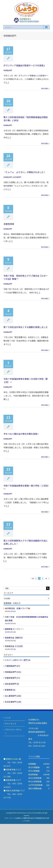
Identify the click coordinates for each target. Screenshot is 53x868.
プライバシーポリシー (13, 731)
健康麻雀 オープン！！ (14, 629)
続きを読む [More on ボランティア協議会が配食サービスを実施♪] (45, 88)
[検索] (48, 588)
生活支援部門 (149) (13, 702)
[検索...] (25, 588)
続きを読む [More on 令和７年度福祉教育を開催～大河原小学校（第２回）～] (45, 405)
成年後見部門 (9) (12, 684)
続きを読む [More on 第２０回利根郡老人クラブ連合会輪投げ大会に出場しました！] (45, 567)
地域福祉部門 (8, 70)
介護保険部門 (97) (13, 666)
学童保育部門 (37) (13, 678)
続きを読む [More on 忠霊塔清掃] (45, 247)
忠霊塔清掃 (9, 224)
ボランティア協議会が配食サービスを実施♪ (25, 65)
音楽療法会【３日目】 (14, 646)
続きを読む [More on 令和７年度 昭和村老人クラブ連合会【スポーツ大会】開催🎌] (45, 298)
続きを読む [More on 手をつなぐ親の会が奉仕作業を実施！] (45, 457)
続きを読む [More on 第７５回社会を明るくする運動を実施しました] (45, 350)
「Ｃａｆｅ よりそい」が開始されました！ (25, 172)
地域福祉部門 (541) (13, 672)
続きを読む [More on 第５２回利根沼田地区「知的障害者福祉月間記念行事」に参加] (45, 143)
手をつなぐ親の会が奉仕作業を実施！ (21, 434)
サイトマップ (11, 724)
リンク (8, 718)
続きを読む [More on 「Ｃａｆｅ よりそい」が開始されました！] (45, 195)
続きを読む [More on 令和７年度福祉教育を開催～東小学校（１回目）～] (45, 512)
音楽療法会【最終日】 (14, 638)
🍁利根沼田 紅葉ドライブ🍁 (18, 608)
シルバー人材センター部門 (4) (18, 660)
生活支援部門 (17, 177)
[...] (7, 82)
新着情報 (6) (10, 690)
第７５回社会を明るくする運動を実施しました (26, 327)
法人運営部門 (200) (13, 696)
